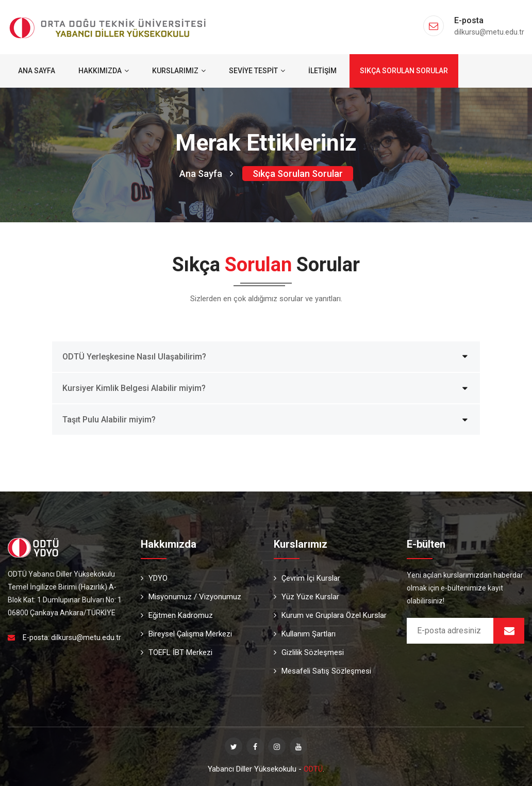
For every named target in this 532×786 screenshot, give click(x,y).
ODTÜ (313, 769)
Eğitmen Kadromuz (177, 615)
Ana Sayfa (37, 71)
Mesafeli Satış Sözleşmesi (322, 671)
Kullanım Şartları (305, 634)
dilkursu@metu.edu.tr (86, 637)
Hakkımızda (104, 71)
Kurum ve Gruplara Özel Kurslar (330, 615)
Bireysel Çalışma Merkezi (186, 634)
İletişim (322, 71)
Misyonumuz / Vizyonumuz (191, 597)
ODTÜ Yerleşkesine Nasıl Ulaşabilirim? (134, 357)
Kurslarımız (179, 71)
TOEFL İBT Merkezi (177, 652)
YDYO (154, 578)
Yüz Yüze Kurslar (306, 597)
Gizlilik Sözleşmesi (309, 652)
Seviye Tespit (257, 71)
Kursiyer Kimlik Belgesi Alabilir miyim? (134, 388)
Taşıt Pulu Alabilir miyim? (109, 420)
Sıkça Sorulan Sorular (404, 71)
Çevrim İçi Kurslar (307, 578)
